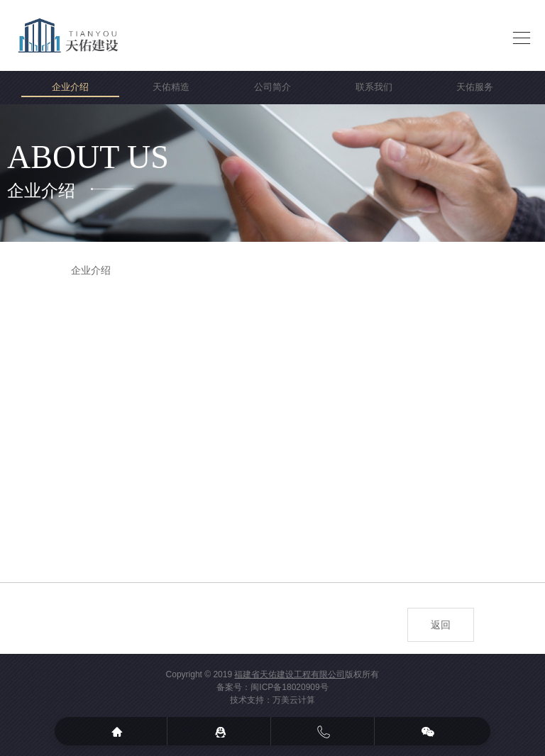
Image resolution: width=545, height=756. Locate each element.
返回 (441, 625)
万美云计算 (294, 700)
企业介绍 (70, 87)
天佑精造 (171, 87)
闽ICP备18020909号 (289, 687)
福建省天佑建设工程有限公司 (290, 674)
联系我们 (374, 87)
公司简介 (272, 87)
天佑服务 (475, 87)
